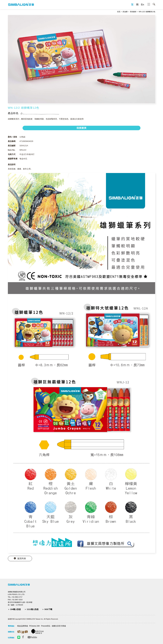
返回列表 (22, 558)
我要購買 (82, 128)
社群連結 (11, 638)
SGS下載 (48, 609)
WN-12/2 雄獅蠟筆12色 (147, 12)
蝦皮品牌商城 (23, 626)
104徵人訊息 (16, 609)
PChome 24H (34, 626)
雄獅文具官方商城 (59, 626)
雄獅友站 (11, 632)
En (143, 5)
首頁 (119, 12)
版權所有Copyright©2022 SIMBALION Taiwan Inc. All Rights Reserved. (33, 619)
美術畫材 (133, 12)
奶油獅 (125, 12)
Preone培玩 (46, 626)
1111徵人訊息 (33, 609)
